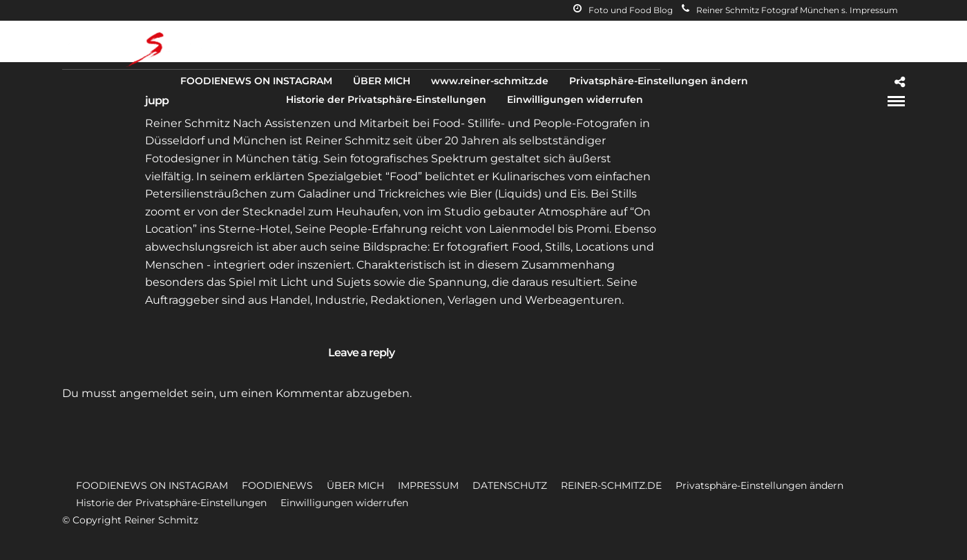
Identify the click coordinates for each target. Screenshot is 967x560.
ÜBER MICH (382, 81)
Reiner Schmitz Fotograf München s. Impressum (790, 10)
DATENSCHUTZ (510, 485)
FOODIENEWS (277, 485)
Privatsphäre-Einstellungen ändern (659, 81)
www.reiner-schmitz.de (490, 81)
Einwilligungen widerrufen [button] (344, 503)
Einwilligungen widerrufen (575, 99)
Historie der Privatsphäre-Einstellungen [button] (171, 503)
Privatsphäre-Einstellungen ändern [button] (759, 485)
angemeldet (154, 393)
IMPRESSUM (428, 485)
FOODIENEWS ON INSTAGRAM (256, 81)
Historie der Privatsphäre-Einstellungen (386, 99)
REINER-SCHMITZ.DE (611, 485)
